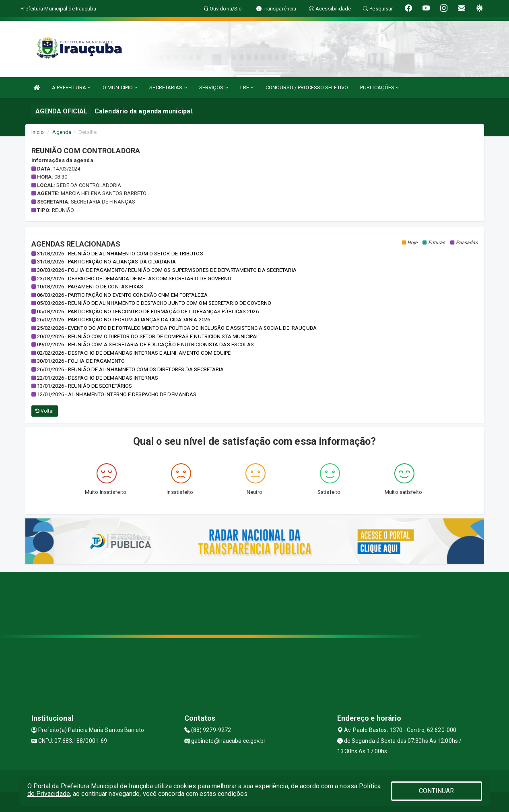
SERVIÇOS (214, 87)
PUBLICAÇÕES (379, 87)
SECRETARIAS (168, 87)
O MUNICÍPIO (120, 87)
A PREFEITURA (71, 87)
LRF (247, 87)
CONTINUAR (437, 791)
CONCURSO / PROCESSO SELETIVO (307, 87)
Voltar (45, 411)
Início (38, 132)
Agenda (62, 132)
